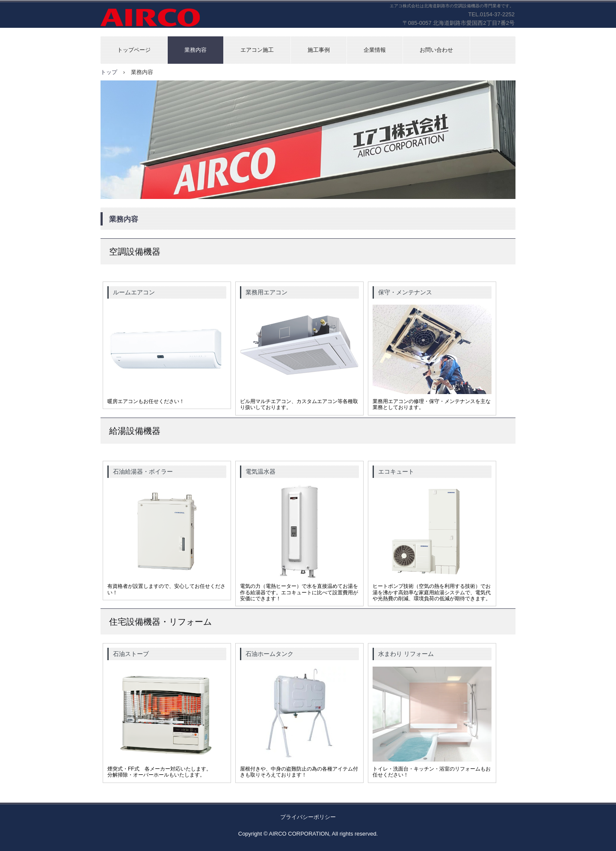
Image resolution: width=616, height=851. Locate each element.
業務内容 (195, 50)
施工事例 (319, 50)
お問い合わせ (436, 50)
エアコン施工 (257, 50)
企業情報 (375, 50)
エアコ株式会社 (166, 18)
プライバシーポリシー (308, 817)
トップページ (134, 50)
